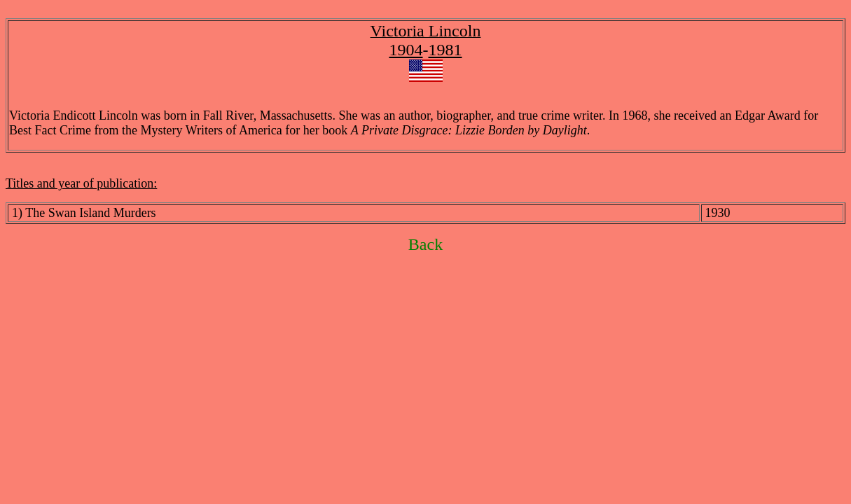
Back (425, 244)
